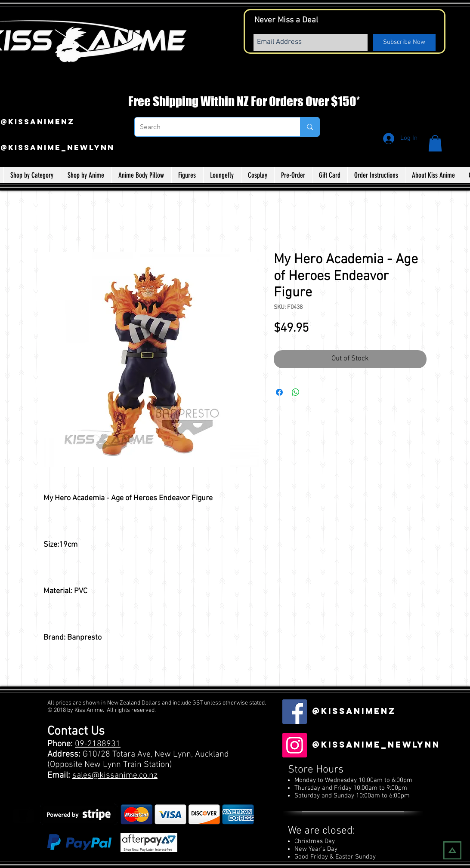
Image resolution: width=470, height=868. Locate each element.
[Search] (211, 127)
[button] (435, 143)
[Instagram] (295, 745)
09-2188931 (98, 744)
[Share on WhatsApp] (296, 392)
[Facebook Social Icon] (295, 712)
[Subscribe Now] (404, 42)
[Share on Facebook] (279, 392)
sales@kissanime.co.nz (115, 776)
